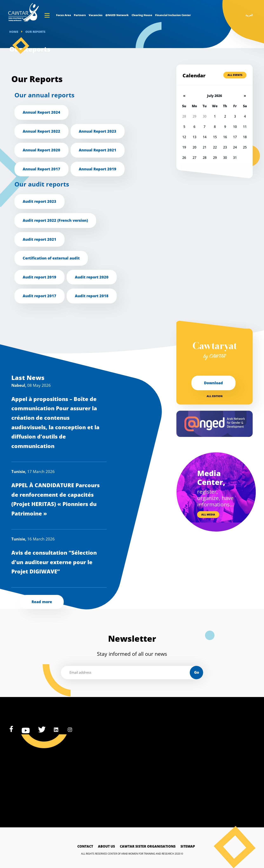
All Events (235, 75)
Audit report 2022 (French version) (55, 220)
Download (213, 383)
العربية (249, 15)
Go (197, 672)
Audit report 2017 (39, 296)
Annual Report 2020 (41, 150)
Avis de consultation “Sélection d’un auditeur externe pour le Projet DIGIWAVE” (54, 562)
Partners (80, 15)
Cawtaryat (214, 351)
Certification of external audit (51, 258)
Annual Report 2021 (98, 150)
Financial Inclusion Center (173, 15)
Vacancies (96, 15)
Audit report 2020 (92, 277)
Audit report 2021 (39, 239)
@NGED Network (117, 15)
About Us (106, 846)
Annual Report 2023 (98, 131)
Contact (85, 846)
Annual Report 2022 (41, 131)
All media (208, 515)
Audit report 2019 (39, 277)
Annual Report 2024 (41, 112)
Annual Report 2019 (98, 169)
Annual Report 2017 (41, 169)
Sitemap (188, 846)
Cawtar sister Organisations (148, 846)
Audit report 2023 (39, 201)
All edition (215, 396)
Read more (42, 602)
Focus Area (64, 15)
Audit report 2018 (92, 296)
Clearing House (142, 15)
